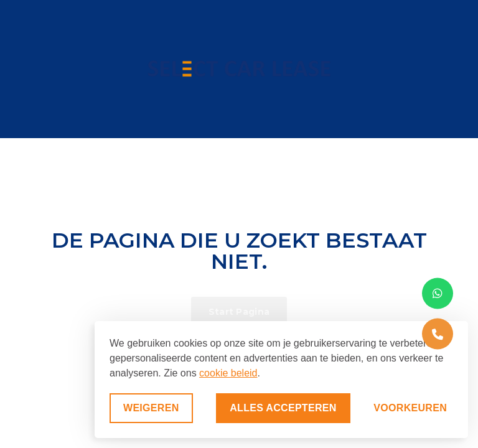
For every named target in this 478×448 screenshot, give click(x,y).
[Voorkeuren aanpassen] (410, 408)
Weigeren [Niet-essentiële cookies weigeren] (151, 408)
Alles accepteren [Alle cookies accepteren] (283, 408)
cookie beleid (228, 373)
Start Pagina (239, 312)
